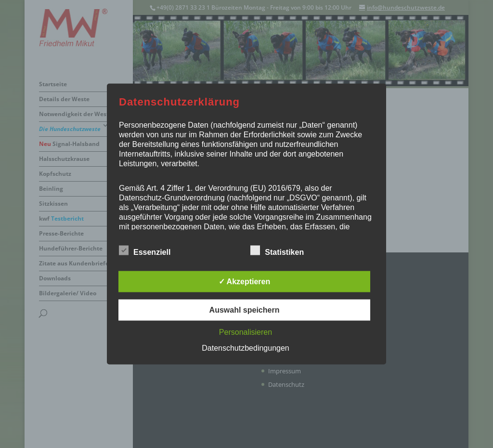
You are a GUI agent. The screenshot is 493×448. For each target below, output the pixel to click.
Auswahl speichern (245, 310)
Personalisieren (246, 332)
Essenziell (145, 251)
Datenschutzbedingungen (245, 348)
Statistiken (277, 251)
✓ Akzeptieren (245, 282)
